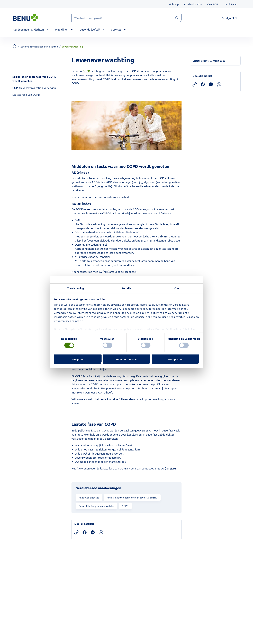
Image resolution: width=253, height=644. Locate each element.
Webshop (174, 4)
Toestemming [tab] (76, 288)
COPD (86, 71)
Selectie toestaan (126, 359)
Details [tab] (126, 288)
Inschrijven (231, 4)
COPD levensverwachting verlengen (34, 88)
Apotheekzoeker (193, 4)
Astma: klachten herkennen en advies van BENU (132, 497)
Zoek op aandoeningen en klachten (39, 46)
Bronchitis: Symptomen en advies (96, 506)
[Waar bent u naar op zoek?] (126, 18)
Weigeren (78, 359)
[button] (31, 30)
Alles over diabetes (89, 497)
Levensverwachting (72, 46)
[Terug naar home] (14, 46)
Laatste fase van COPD (26, 94)
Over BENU (213, 4)
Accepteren (175, 359)
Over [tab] (177, 288)
